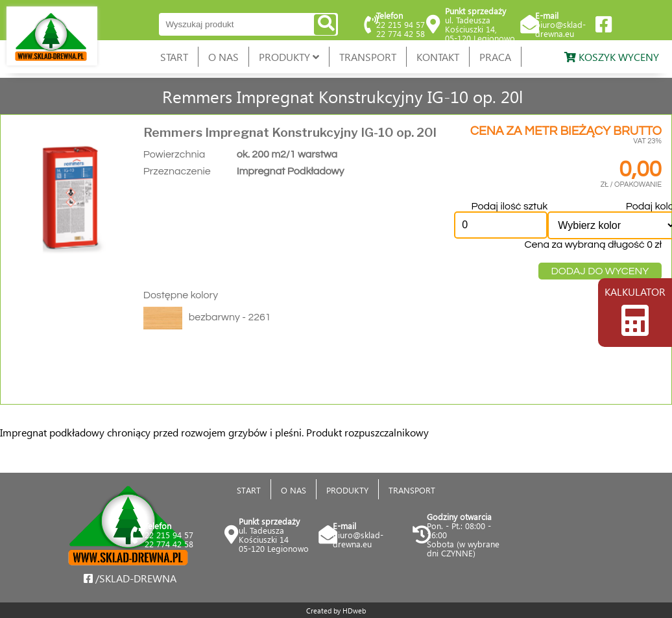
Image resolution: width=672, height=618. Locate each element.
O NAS (223, 57)
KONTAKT (438, 57)
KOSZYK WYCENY (612, 57)
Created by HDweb (336, 611)
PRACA (495, 57)
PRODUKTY (289, 57)
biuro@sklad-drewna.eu (560, 29)
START (174, 57)
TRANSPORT (368, 57)
